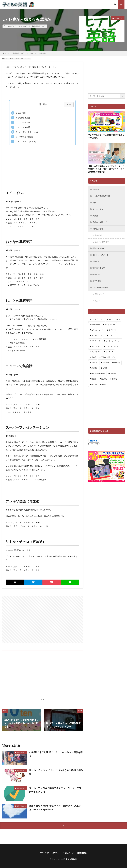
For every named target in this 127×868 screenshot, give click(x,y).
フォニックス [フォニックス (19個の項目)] (96, 346)
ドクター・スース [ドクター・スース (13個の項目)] (98, 335)
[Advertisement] (43, 165)
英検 (94, 203)
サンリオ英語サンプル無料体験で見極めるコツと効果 (106, 136)
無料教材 (99, 235)
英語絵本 (96, 189)
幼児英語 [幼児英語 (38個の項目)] (94, 368)
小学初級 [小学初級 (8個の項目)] (106, 363)
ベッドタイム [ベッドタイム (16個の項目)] (96, 352)
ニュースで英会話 (20, 127)
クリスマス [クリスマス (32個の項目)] (113, 330)
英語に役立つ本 (99, 268)
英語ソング (99, 294)
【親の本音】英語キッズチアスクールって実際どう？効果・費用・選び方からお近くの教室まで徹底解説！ (106, 169)
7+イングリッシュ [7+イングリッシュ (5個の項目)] (98, 319)
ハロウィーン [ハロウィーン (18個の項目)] (96, 341)
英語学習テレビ (39, 26)
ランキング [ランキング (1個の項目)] (110, 352)
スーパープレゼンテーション (25, 132)
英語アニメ (99, 301)
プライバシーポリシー (50, 853)
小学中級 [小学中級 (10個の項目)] (94, 363)
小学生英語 (97, 281)
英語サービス (98, 261)
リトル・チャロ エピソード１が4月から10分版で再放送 (56, 772)
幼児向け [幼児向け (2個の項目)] (117, 363)
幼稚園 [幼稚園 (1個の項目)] (105, 368)
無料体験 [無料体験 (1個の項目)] (113, 373)
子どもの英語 (71, 859)
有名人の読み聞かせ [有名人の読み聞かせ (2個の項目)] (98, 373)
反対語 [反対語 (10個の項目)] (94, 357)
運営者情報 (82, 853)
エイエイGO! (19, 113)
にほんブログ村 (94, 444)
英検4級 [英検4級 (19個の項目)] (115, 379)
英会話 (95, 216)
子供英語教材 (98, 229)
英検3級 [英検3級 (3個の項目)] (104, 379)
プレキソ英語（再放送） (23, 137)
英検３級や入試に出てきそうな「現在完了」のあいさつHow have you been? (55, 808)
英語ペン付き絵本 (102, 242)
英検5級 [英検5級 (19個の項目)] (94, 384)
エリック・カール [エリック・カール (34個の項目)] (98, 330)
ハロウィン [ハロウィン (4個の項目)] (113, 335)
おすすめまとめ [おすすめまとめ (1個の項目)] (110, 325)
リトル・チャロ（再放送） (24, 141)
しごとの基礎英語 (20, 122)
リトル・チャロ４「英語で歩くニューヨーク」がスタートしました (55, 790)
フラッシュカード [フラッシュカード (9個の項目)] (112, 346)
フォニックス (98, 209)
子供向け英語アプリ (100, 222)
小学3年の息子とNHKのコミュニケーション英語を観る (56, 754)
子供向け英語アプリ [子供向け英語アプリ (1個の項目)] (108, 357)
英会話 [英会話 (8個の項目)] (94, 379)
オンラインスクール (100, 255)
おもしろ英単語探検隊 (101, 196)
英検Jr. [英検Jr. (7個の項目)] (104, 384)
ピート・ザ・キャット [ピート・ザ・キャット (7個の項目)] (113, 341)
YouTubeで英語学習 (100, 288)
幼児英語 (96, 274)
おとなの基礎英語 (20, 118)
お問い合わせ (69, 853)
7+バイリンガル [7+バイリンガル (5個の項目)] (115, 319)
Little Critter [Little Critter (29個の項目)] (96, 325)
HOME (7, 53)
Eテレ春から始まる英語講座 (37, 53)
